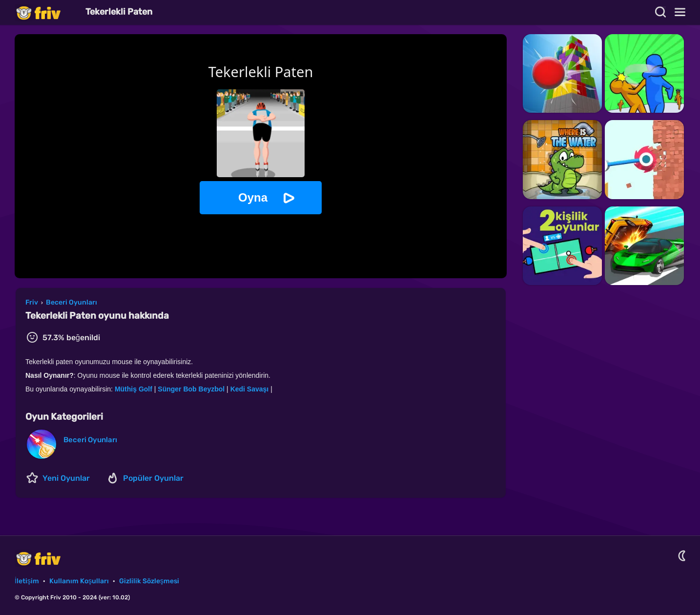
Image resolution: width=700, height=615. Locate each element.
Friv (46, 12)
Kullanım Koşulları (79, 581)
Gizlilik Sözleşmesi (149, 581)
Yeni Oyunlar (66, 478)
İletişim (27, 581)
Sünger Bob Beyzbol (191, 389)
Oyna (253, 197)
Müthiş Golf (134, 389)
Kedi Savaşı (250, 389)
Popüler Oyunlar (153, 478)
